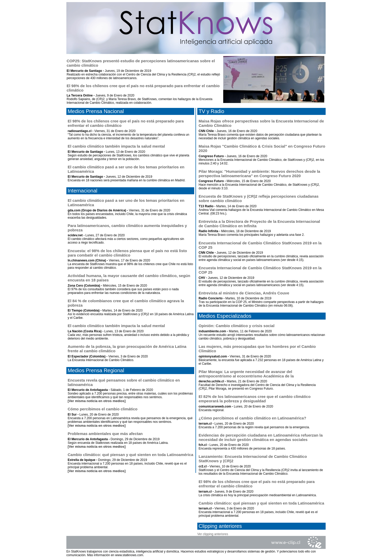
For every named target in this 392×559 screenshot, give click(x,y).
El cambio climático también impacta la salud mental (116, 146)
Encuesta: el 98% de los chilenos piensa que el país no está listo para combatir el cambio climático (127, 253)
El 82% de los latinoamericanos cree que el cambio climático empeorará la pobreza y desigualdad (255, 399)
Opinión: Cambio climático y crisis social (237, 326)
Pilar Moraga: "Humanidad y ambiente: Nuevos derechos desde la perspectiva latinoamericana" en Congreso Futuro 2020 (259, 174)
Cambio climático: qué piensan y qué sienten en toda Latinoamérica (130, 455)
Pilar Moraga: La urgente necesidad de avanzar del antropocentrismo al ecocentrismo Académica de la (246, 374)
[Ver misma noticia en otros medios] (97, 401)
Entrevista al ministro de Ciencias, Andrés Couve (244, 293)
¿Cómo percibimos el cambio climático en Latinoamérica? (252, 418)
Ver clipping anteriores (213, 534)
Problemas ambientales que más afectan (105, 434)
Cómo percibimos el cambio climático (103, 409)
